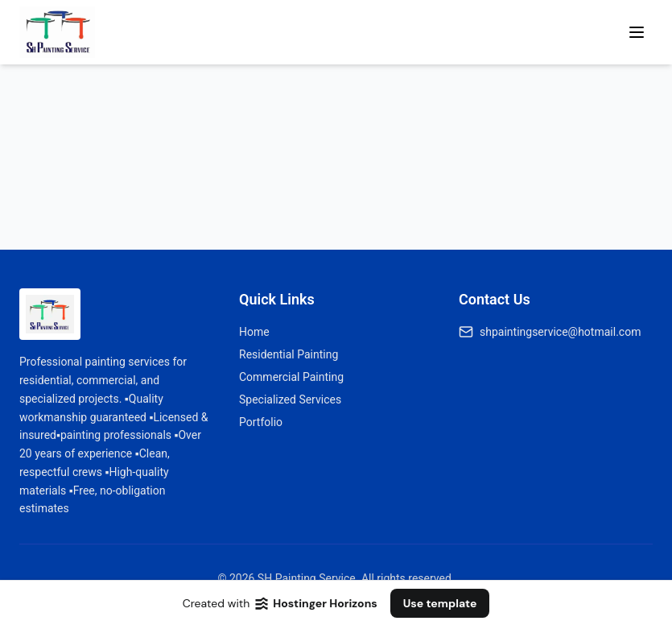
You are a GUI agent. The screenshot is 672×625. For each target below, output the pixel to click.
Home (254, 332)
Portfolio (261, 422)
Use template (440, 603)
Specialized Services (290, 399)
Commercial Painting (291, 377)
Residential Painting (289, 354)
